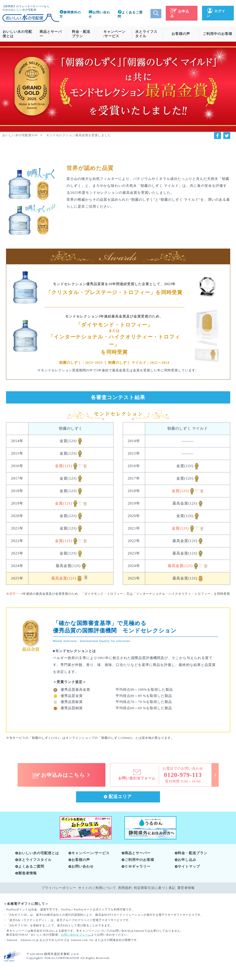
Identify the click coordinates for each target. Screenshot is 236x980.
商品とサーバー (51, 34)
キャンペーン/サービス (114, 34)
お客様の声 (181, 34)
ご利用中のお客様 (218, 34)
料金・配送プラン (81, 34)
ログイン (216, 14)
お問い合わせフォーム (76, 935)
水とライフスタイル (146, 34)
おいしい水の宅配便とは (17, 34)
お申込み (180, 14)
